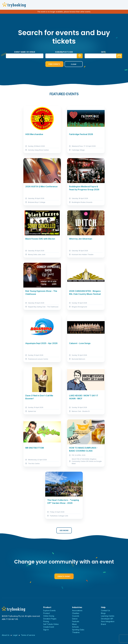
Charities (76, 613)
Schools (75, 627)
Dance (75, 619)
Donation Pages (50, 619)
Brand (103, 624)
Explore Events (49, 610)
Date (103, 52)
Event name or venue (25, 52)
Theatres (76, 632)
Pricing (46, 621)
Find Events (54, 64)
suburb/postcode (64, 52)
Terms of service (28, 635)
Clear (74, 64)
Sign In (46, 630)
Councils (76, 616)
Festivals (76, 621)
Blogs (103, 613)
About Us (6, 635)
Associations (77, 610)
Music (74, 624)
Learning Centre (108, 616)
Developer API (107, 619)
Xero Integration (108, 621)
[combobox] (64, 56)
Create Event (64, 576)
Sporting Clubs (78, 630)
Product (46, 613)
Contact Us (105, 610)
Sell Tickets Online (51, 624)
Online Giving (49, 616)
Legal (15, 635)
